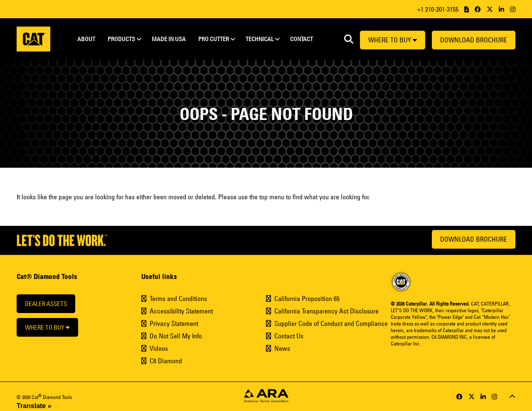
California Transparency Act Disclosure (326, 311)
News (282, 348)
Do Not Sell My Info (176, 336)
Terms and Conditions (178, 298)
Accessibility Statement (181, 311)
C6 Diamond (166, 361)
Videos (159, 348)
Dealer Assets (46, 304)
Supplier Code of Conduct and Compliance (331, 323)
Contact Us (289, 336)
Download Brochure (474, 40)
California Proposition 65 (307, 298)
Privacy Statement (174, 323)
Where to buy (393, 40)
